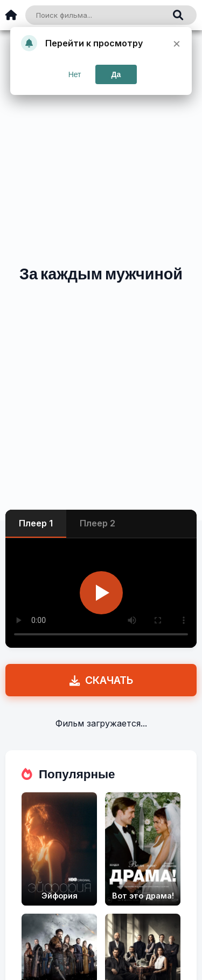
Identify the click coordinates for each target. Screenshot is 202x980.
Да (116, 74)
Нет (75, 74)
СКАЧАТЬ (101, 680)
